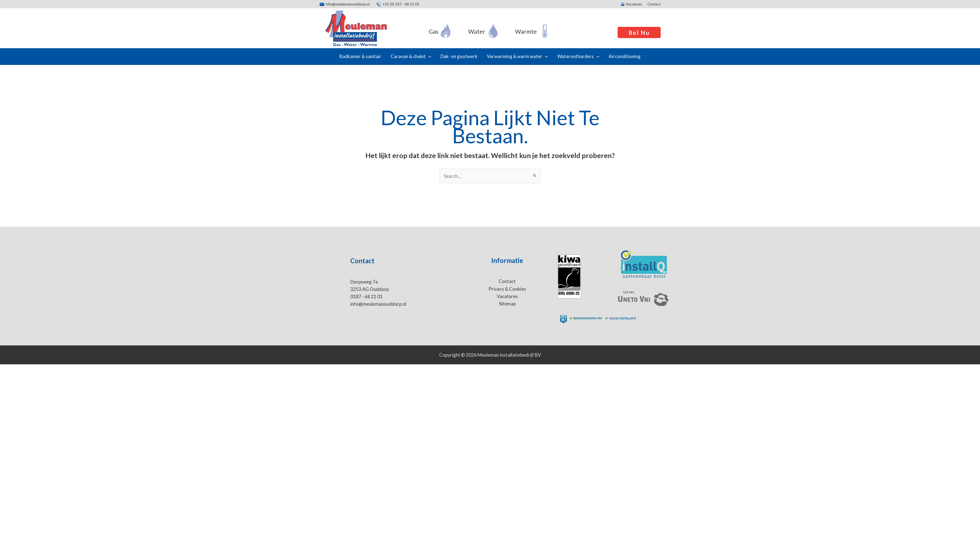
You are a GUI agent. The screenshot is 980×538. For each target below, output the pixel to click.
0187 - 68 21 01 (367, 297)
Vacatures (507, 296)
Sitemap (507, 304)
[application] (428, 56)
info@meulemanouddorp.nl (378, 304)
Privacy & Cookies (507, 289)
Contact (507, 281)
